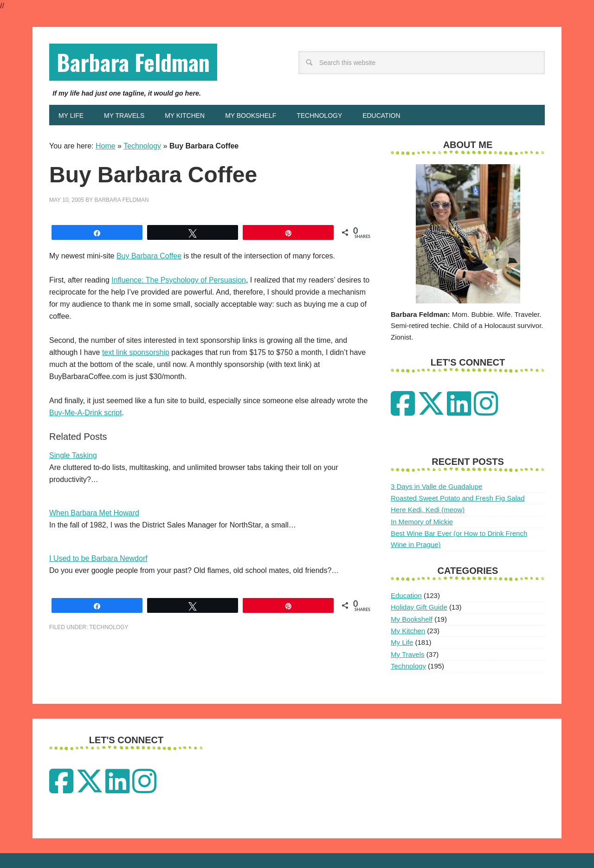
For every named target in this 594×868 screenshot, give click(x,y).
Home (106, 146)
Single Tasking (73, 455)
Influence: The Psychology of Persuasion (179, 280)
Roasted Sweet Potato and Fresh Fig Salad (458, 498)
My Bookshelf (412, 619)
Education (406, 595)
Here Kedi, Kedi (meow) (428, 510)
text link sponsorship (136, 352)
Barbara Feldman (133, 62)
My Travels (408, 654)
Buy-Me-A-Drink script (85, 413)
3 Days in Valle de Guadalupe (436, 486)
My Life (402, 642)
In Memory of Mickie (422, 522)
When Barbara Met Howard (94, 513)
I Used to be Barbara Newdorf (98, 558)
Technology (142, 146)
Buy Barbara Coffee (149, 256)
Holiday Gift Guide (419, 607)
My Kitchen (408, 631)
